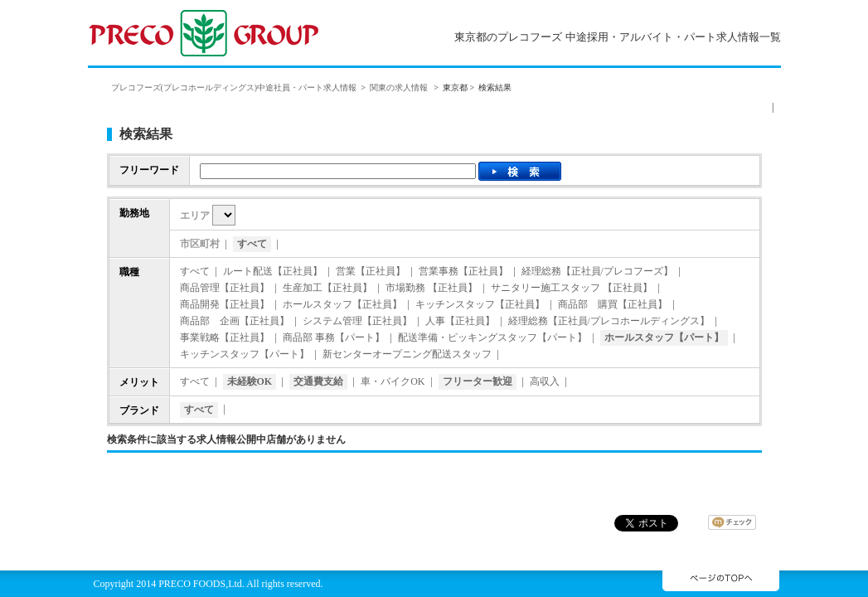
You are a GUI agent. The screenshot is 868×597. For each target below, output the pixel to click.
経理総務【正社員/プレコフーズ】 (597, 271)
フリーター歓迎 (478, 381)
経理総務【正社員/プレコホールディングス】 (609, 321)
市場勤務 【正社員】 (432, 288)
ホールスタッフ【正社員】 (342, 304)
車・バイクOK (393, 381)
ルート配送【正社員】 (273, 271)
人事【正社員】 (460, 321)
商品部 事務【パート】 (334, 337)
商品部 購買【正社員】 (613, 304)
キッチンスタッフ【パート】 (245, 354)
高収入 (545, 381)
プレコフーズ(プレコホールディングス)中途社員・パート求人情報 (234, 87)
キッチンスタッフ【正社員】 (480, 304)
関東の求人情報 (400, 87)
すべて (252, 244)
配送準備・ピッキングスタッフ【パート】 (492, 337)
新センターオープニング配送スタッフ (407, 354)
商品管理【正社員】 (225, 288)
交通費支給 (318, 381)
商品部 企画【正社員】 (235, 321)
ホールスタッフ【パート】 (664, 337)
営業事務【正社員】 (463, 271)
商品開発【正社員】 (225, 304)
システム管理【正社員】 (357, 321)
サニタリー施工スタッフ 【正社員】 (572, 288)
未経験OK (250, 381)
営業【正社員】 (371, 271)
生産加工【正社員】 (327, 288)
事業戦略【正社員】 (225, 337)
